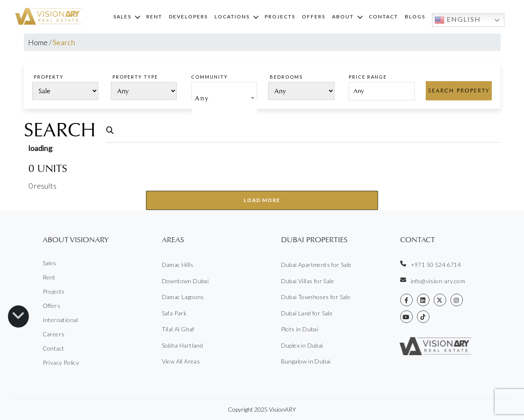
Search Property (459, 91)
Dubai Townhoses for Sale (316, 297)
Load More (262, 200)
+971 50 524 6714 (431, 264)
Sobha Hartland (183, 345)
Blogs (415, 17)
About (343, 17)
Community (210, 77)
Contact (383, 17)
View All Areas (181, 361)
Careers (54, 334)
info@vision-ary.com (433, 281)
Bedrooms (286, 77)
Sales (122, 17)
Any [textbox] (202, 98)
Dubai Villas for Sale (308, 281)
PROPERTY (49, 77)
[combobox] (224, 91)
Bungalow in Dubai (306, 361)
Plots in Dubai (300, 329)
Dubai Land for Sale (307, 313)
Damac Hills (178, 265)
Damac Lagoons (183, 297)
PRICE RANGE (368, 77)
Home (38, 42)
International (60, 320)
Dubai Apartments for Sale (316, 265)
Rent (154, 17)
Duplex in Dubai (302, 345)
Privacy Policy (61, 362)
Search (60, 130)
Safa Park (174, 313)
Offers (314, 17)
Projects (280, 17)
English (458, 20)
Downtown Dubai (185, 281)
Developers (188, 17)
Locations (232, 17)
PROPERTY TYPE (135, 77)
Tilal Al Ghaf (178, 329)
